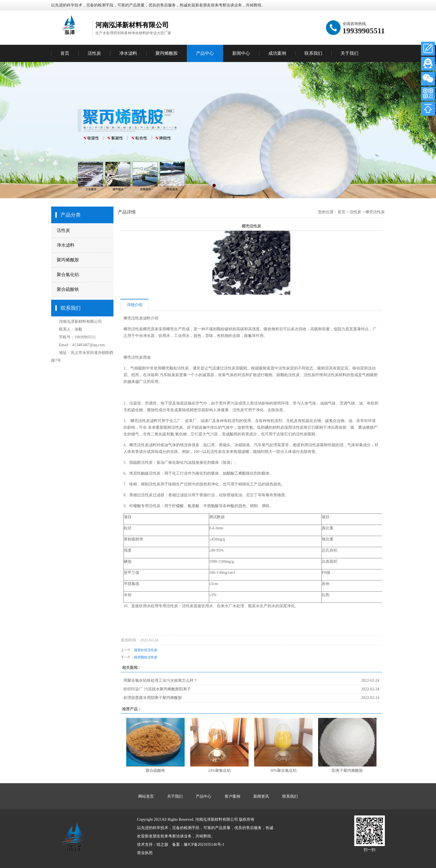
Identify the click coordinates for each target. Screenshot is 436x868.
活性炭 (63, 230)
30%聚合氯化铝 (283, 771)
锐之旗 (162, 845)
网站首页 (146, 796)
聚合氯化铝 (68, 275)
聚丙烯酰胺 (68, 260)
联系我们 (313, 53)
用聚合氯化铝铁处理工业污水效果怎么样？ (160, 680)
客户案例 (232, 796)
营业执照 (145, 853)
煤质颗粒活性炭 (146, 657)
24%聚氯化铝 (219, 771)
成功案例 (277, 53)
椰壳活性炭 (375, 212)
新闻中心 (241, 53)
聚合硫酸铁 (68, 289)
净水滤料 (66, 245)
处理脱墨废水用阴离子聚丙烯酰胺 (153, 698)
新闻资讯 (261, 796)
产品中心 (205, 53)
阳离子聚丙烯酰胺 (347, 771)
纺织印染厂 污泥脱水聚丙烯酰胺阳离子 (157, 689)
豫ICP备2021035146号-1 (204, 845)
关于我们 (350, 53)
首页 (65, 53)
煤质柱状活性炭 (146, 650)
